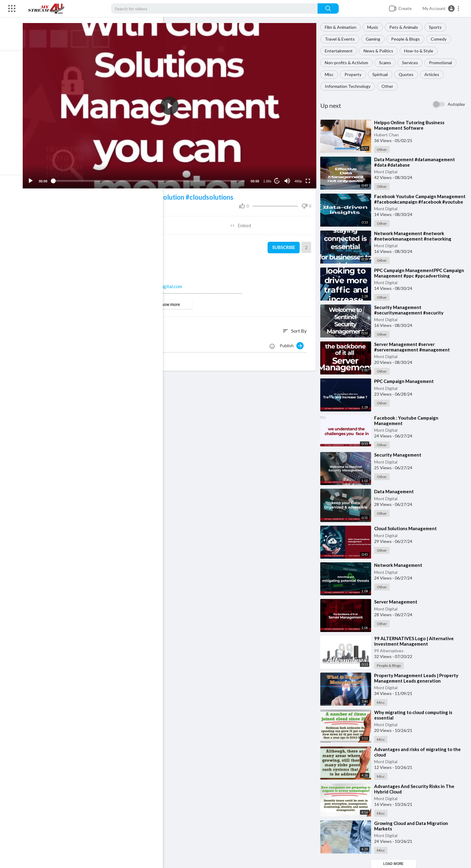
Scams (387, 63)
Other (389, 86)
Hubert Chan (388, 135)
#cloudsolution (167, 194)
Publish (293, 343)
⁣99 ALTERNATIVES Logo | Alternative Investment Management (416, 641)
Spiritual (382, 74)
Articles (434, 74)
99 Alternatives (391, 651)
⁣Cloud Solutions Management (407, 528)
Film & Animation (342, 27)
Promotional (442, 63)
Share (103, 223)
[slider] (153, 178)
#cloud (133, 194)
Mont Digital (388, 172)
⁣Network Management (400, 565)
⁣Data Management (396, 491)
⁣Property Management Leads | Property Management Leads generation (418, 678)
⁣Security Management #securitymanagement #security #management (411, 313)
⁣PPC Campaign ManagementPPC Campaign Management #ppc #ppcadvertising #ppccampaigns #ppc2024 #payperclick (421, 276)
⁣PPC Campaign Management (406, 381)
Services (412, 63)
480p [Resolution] (299, 178)
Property (355, 74)
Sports (437, 27)
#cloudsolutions (215, 194)
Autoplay (456, 104)
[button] (441, 8)
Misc (331, 74)
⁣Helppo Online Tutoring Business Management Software (411, 125)
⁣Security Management (400, 455)
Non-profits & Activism (348, 63)
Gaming (375, 39)
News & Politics (380, 51)
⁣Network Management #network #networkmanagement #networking (415, 236)
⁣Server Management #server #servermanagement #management (414, 347)
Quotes (408, 74)
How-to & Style (420, 51)
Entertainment (341, 51)
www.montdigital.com (166, 284)
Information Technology (349, 86)
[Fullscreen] (309, 178)
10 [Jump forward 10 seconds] (278, 178)
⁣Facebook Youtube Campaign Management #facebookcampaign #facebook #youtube (412, 202)
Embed (243, 223)
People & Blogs (407, 39)
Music (375, 27)
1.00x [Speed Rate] (269, 178)
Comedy (440, 39)
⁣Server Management (398, 602)
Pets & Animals (405, 27)
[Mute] (288, 178)
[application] (173, 104)
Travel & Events (342, 39)
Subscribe (284, 245)
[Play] (37, 178)
